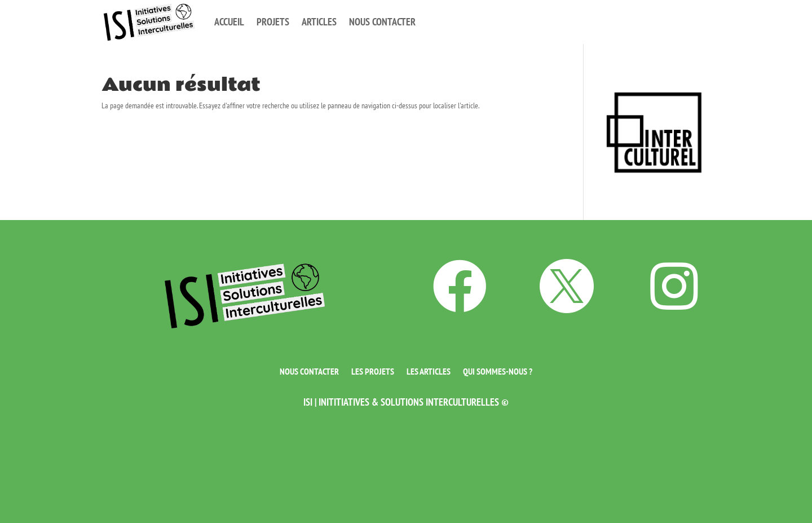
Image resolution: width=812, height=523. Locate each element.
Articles (319, 22)
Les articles (429, 370)
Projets (273, 22)
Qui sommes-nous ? (498, 370)
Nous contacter (382, 22)
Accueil (229, 22)
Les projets (373, 370)
